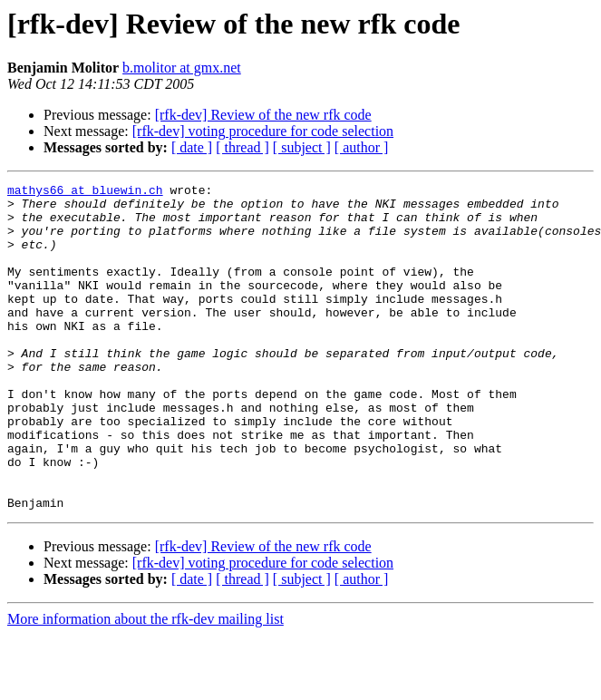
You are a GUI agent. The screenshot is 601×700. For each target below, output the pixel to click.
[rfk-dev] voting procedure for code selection (263, 131)
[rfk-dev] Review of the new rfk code (263, 115)
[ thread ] (242, 147)
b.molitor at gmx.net (182, 68)
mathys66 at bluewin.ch (85, 192)
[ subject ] (302, 147)
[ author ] (362, 147)
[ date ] (192, 147)
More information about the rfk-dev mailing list (145, 684)
